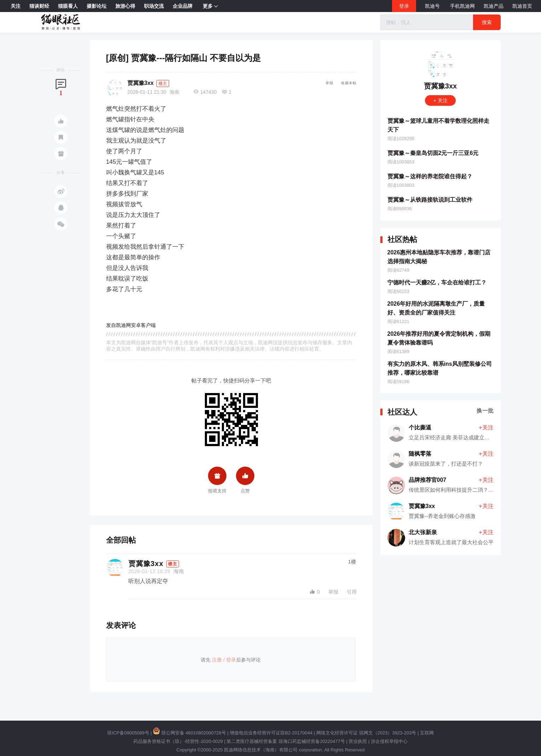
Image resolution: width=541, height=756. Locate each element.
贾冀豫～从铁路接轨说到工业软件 (430, 200)
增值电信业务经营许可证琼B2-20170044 (271, 733)
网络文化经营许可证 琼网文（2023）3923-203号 (366, 733)
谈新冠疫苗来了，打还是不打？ (446, 464)
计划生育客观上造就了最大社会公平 (451, 542)
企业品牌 (183, 6)
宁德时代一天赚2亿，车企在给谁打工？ (437, 282)
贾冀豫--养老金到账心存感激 (442, 516)
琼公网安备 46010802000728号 (189, 733)
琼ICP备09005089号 (128, 733)
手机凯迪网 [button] (462, 6)
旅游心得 (125, 6)
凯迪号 (433, 6)
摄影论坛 (97, 6)
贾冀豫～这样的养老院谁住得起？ (430, 176)
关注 (16, 6)
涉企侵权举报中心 (389, 741)
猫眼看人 (68, 6)
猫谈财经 (39, 6)
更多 (210, 6)
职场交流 (154, 6)
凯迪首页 (522, 6)
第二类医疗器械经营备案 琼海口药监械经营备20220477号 (286, 741)
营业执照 (358, 741)
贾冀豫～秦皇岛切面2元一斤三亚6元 (433, 153)
